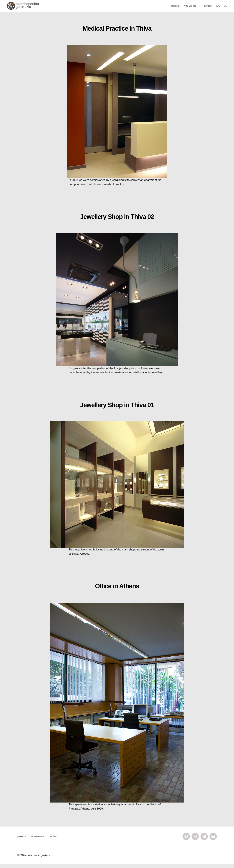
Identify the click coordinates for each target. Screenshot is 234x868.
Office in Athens (117, 590)
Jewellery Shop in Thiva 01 (117, 409)
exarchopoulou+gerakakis (38, 859)
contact (208, 8)
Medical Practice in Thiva (117, 32)
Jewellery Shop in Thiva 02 (117, 220)
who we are (190, 8)
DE (226, 8)
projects (175, 8)
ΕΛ (218, 8)
